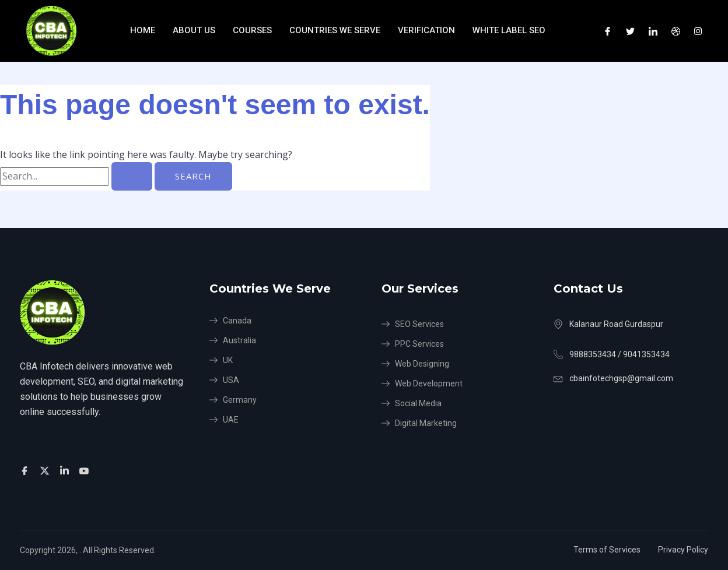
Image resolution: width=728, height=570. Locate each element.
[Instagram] (698, 31)
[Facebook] (608, 31)
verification (426, 30)
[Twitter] (630, 31)
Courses (252, 30)
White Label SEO (510, 30)
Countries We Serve (335, 30)
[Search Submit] (132, 176)
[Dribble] (676, 31)
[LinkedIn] (653, 31)
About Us (194, 30)
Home (143, 30)
